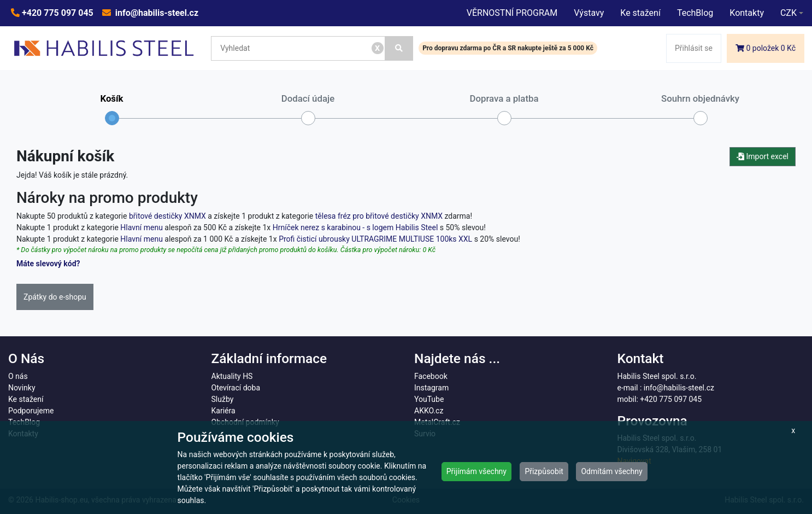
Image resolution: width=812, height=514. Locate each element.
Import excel (763, 156)
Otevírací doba (236, 388)
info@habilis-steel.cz (156, 13)
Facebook (431, 376)
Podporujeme (31, 411)
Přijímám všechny (476, 471)
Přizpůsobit (544, 471)
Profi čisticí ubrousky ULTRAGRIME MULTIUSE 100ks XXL (375, 239)
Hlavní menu (142, 227)
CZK (789, 13)
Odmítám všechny (611, 471)
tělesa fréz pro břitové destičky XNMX (379, 216)
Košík (111, 109)
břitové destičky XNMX (167, 216)
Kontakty (747, 13)
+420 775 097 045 (57, 13)
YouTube (429, 399)
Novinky (22, 388)
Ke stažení (640, 13)
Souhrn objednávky (700, 109)
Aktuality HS (232, 376)
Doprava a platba (504, 109)
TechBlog (695, 13)
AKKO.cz (429, 411)
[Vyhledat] (399, 48)
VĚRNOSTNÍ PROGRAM (512, 13)
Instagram (431, 388)
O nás (18, 376)
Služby (223, 399)
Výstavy (589, 13)
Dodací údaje (308, 109)
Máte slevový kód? (48, 264)
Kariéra (223, 411)
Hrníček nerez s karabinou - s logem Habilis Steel (355, 227)
